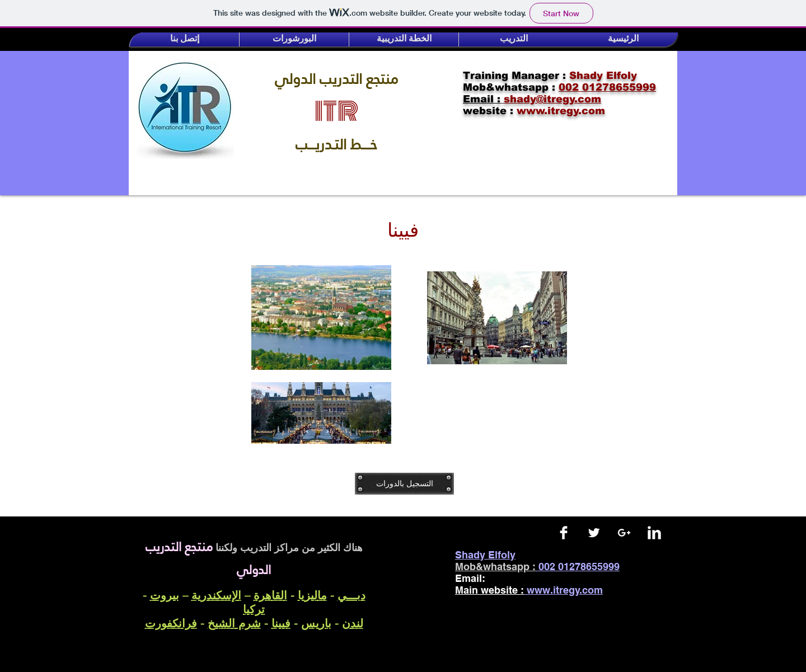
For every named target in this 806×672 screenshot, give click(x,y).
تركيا (254, 609)
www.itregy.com (565, 590)
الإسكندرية (216, 595)
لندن (353, 623)
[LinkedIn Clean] (654, 533)
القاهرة (270, 595)
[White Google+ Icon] (624, 533)
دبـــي (352, 595)
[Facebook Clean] (564, 533)
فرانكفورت (171, 623)
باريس (316, 623)
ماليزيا (312, 595)
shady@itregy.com (541, 578)
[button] (184, 39)
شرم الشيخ (234, 623)
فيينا (281, 623)
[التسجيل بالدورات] (404, 483)
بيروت (165, 595)
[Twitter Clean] (594, 533)
